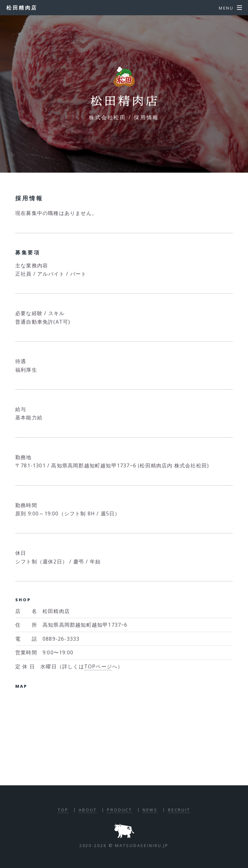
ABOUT (88, 810)
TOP (63, 810)
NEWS (150, 810)
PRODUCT (120, 810)
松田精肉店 (22, 8)
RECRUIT (179, 810)
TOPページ (98, 666)
